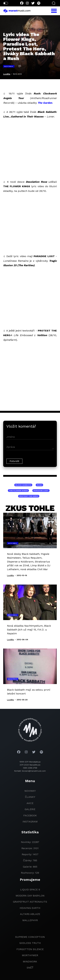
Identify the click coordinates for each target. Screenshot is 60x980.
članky (30, 797)
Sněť (30, 968)
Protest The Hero (29, 496)
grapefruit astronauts (30, 902)
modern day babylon (30, 896)
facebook (30, 815)
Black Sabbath (23, 485)
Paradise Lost (41, 491)
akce (30, 803)
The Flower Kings (18, 491)
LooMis (7, 74)
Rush (39, 485)
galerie (30, 809)
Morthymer (30, 955)
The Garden (45, 103)
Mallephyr (30, 920)
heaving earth (30, 908)
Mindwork (30, 962)
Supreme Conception (30, 937)
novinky (30, 791)
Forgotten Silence (30, 949)
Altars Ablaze (30, 914)
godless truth (30, 943)
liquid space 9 (30, 890)
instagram (30, 822)
